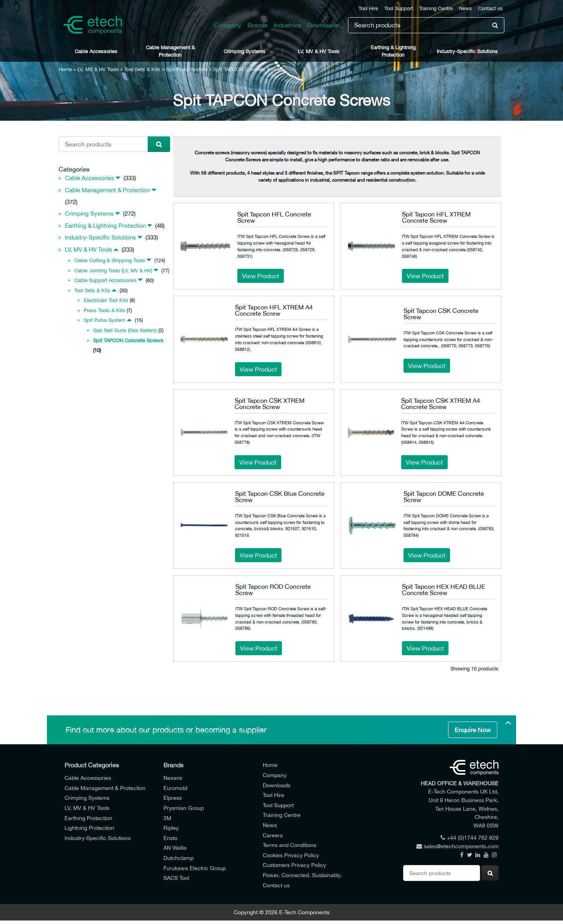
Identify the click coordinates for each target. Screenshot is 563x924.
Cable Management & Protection (170, 51)
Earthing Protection (88, 818)
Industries (287, 25)
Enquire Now (473, 730)
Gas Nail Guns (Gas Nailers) (125, 330)
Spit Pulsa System (187, 69)
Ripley (171, 828)
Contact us (490, 8)
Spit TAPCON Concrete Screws (128, 340)
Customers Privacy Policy (294, 865)
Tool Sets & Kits (142, 69)
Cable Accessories (96, 51)
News (465, 8)
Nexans (173, 778)
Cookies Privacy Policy (291, 855)
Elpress (173, 798)
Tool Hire (368, 8)
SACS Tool (176, 878)
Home (65, 69)
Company (228, 25)
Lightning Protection (89, 828)
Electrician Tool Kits (106, 300)
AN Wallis (175, 848)
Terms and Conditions (290, 845)
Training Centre (436, 8)
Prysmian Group (184, 808)
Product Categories (92, 765)
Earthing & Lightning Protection (393, 51)
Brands (257, 25)
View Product (261, 276)
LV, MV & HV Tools (319, 51)
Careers (273, 835)
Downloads (323, 25)
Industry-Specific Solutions (467, 51)
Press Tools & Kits (104, 310)
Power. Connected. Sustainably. (302, 875)
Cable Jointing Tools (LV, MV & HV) (113, 271)
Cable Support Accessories (105, 280)
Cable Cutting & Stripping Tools (110, 260)
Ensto (170, 838)
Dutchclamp (178, 858)
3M (167, 818)
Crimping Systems (245, 51)
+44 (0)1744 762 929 (470, 837)
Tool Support (399, 8)
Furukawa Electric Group (195, 868)
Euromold (175, 788)
